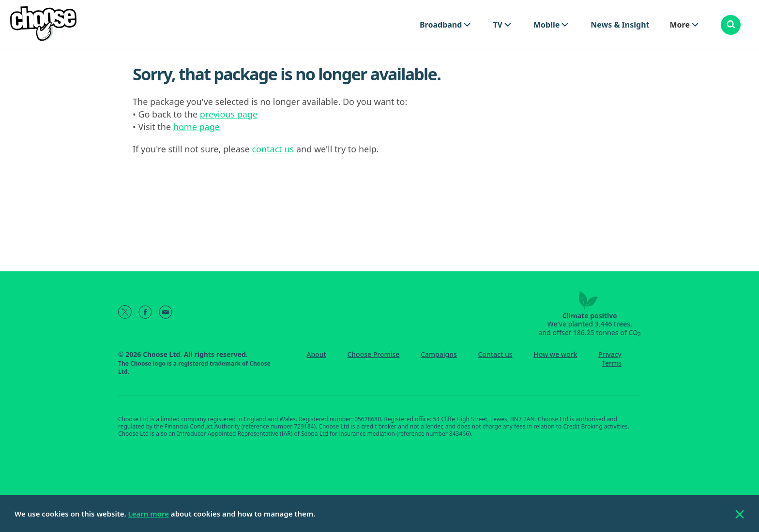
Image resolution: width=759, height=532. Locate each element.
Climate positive (590, 316)
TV (498, 25)
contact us (273, 149)
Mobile (546, 25)
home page (197, 127)
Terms (612, 363)
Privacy (610, 354)
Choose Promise (373, 354)
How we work (555, 354)
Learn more (149, 514)
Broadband (441, 25)
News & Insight (620, 25)
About (316, 354)
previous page (229, 114)
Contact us (495, 354)
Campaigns (439, 354)
